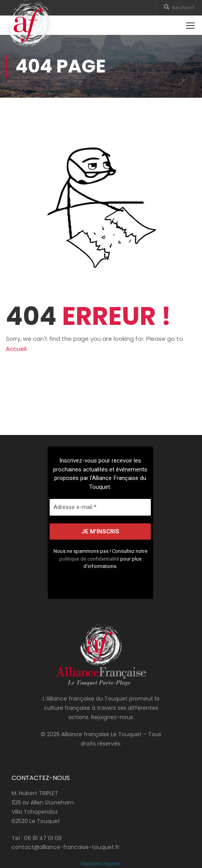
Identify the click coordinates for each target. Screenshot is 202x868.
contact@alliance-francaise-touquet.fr (66, 847)
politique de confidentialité (89, 558)
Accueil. (17, 349)
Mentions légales (101, 864)
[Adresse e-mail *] (100, 507)
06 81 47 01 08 (43, 838)
